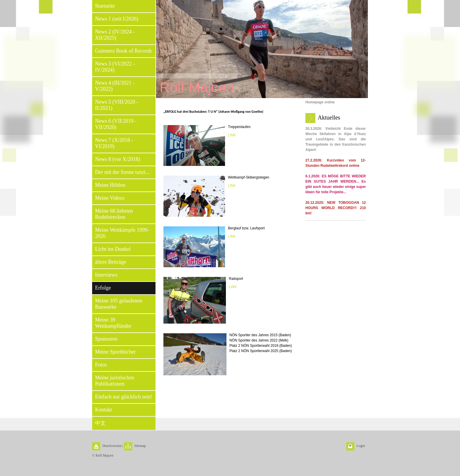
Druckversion (112, 446)
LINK (232, 135)
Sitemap (140, 446)
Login (361, 446)
